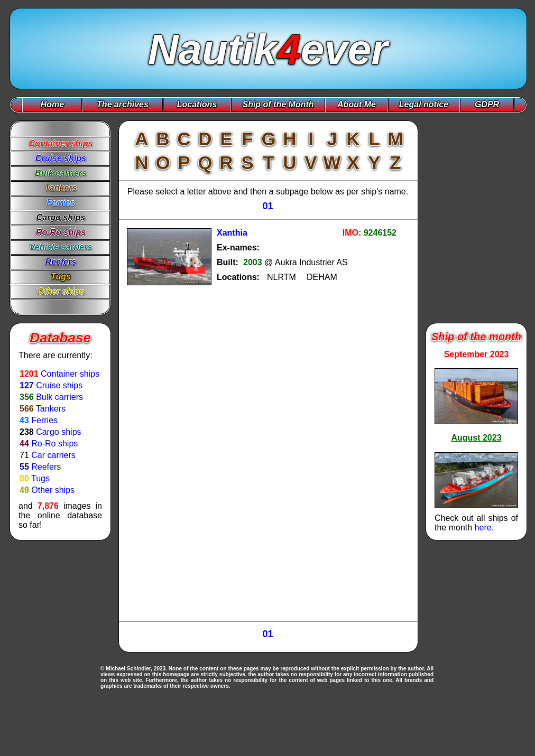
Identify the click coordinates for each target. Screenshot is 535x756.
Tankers (51, 409)
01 (267, 206)
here (483, 528)
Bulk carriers (59, 397)
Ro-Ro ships (54, 444)
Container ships (70, 374)
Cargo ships (58, 432)
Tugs (40, 478)
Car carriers (53, 455)
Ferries (44, 420)
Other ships (53, 490)
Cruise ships (59, 385)
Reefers (46, 467)
